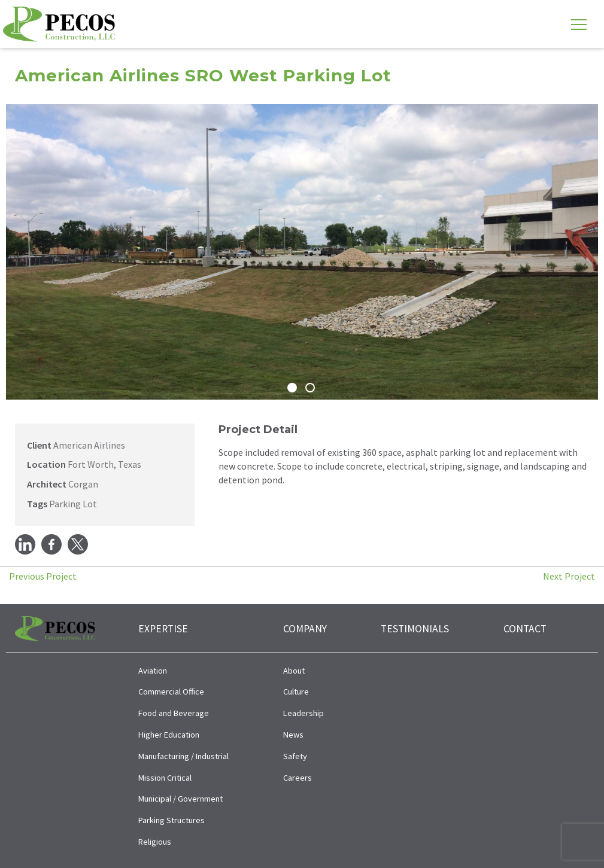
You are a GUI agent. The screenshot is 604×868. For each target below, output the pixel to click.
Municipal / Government (180, 799)
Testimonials (415, 629)
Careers (298, 778)
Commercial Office (171, 692)
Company (305, 629)
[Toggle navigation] (579, 24)
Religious (155, 842)
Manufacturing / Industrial (183, 756)
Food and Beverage (174, 713)
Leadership (303, 713)
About (294, 671)
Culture (296, 692)
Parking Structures (172, 820)
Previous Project (43, 576)
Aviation (153, 671)
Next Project (569, 576)
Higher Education (169, 735)
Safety (295, 756)
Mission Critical (165, 778)
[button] (17, 252)
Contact (525, 629)
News (293, 735)
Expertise (163, 629)
